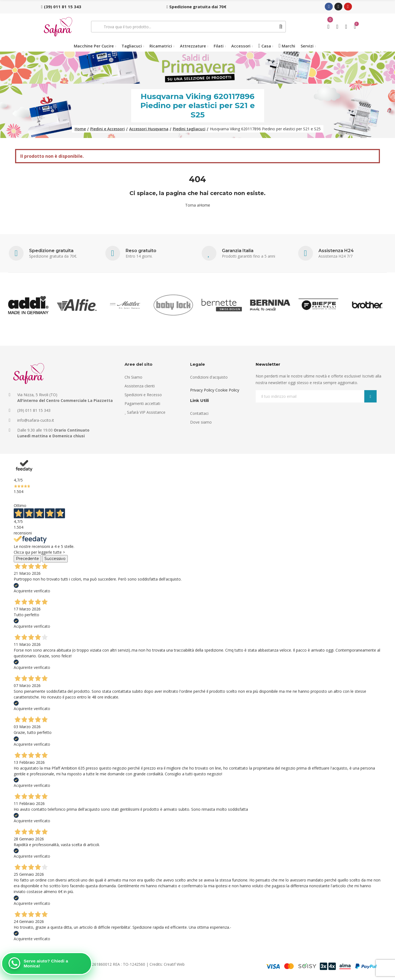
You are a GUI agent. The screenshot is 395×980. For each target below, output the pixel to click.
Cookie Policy (227, 390)
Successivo (55, 559)
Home (205, 205)
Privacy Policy (202, 390)
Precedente (27, 559)
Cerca (281, 27)
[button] (61, 7)
